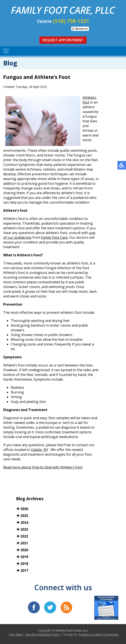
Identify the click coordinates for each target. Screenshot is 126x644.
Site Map (16, 634)
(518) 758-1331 (71, 21)
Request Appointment (63, 40)
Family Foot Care (54, 237)
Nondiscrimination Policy (43, 634)
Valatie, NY (40, 450)
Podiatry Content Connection (99, 634)
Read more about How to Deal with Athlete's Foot (43, 467)
